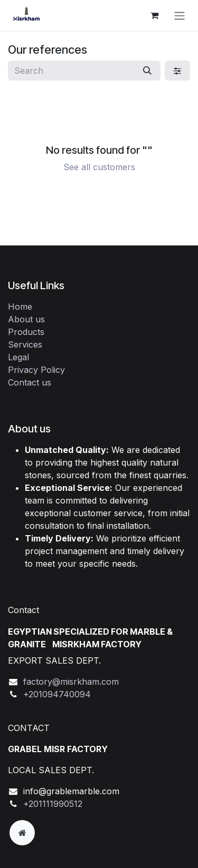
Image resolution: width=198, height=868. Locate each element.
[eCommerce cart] (154, 15)
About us (26, 319)
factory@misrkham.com (71, 682)
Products (26, 332)
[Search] (147, 71)
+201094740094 (57, 694)
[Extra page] (22, 833)
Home (20, 307)
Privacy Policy (36, 370)
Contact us (30, 382)
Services (25, 344)
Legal (18, 357)
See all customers (99, 167)
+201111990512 (53, 804)
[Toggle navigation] (180, 15)
